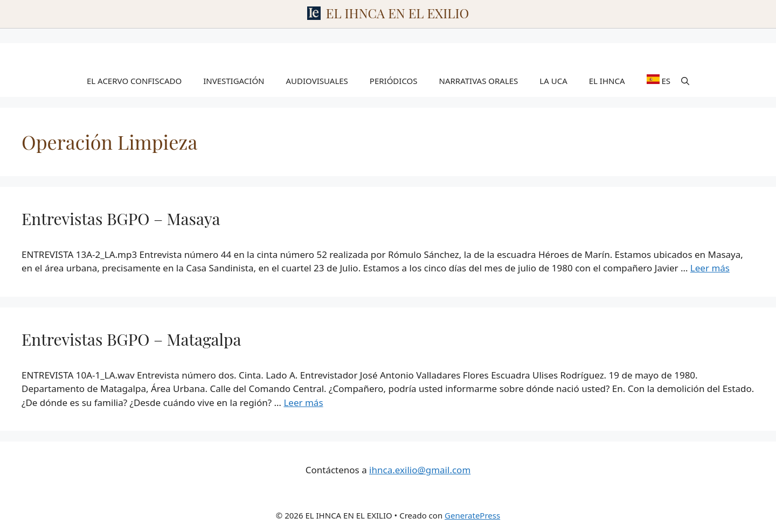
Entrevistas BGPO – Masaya (121, 219)
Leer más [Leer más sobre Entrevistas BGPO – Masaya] (710, 268)
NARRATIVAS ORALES (479, 81)
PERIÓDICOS (394, 81)
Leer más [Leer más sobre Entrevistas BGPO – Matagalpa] (303, 402)
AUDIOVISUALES (317, 81)
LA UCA (553, 81)
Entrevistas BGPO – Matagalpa (131, 339)
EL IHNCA (607, 81)
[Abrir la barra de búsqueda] (685, 81)
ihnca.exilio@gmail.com (420, 470)
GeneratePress (472, 515)
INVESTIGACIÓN (234, 81)
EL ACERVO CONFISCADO (134, 81)
